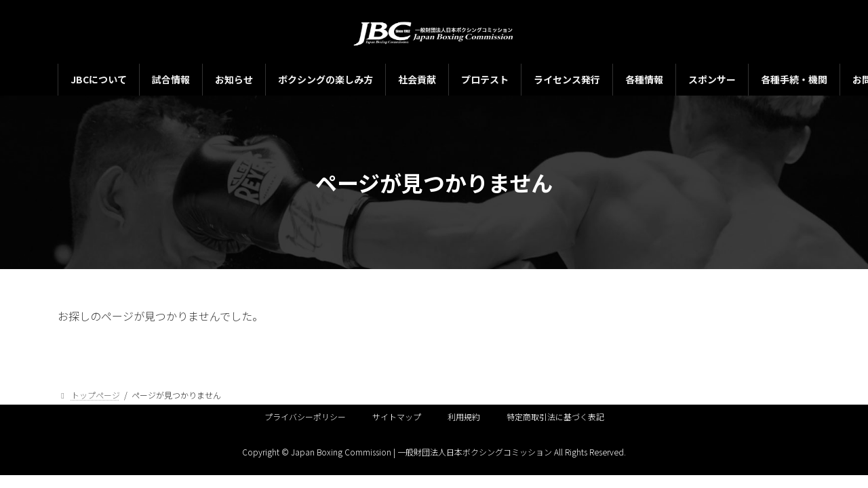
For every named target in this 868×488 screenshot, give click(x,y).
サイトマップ (397, 416)
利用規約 (464, 416)
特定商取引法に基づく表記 (555, 416)
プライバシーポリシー (305, 416)
